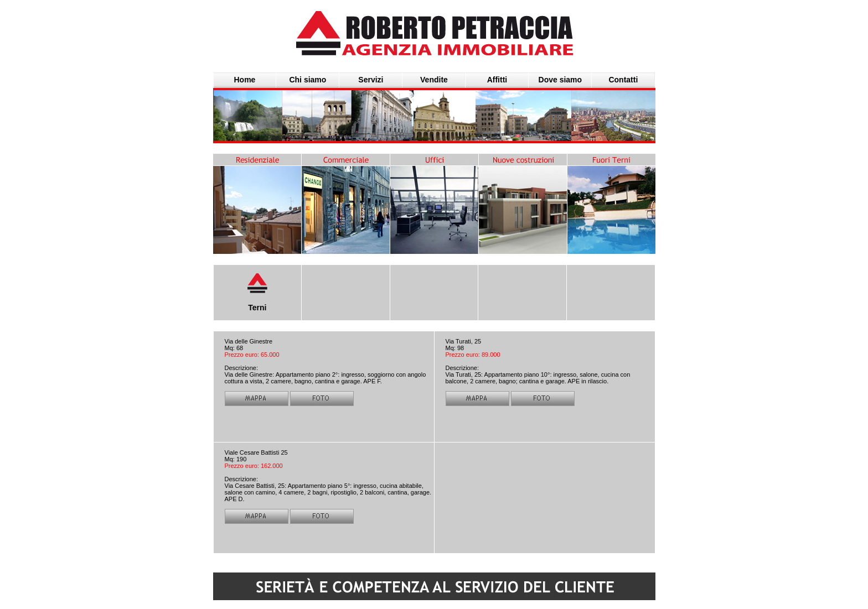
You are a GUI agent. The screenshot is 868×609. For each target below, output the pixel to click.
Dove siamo (560, 80)
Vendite (434, 80)
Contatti (623, 80)
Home (245, 80)
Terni (257, 308)
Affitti (497, 80)
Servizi (371, 80)
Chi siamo (308, 80)
